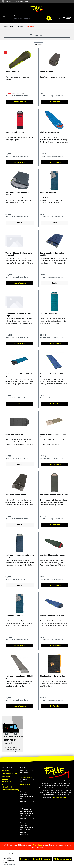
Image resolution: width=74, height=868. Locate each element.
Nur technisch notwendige (42, 859)
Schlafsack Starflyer (48, 193)
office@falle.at (25, 784)
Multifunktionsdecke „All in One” (53, 676)
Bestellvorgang (7, 782)
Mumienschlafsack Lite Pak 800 (53, 555)
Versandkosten (38, 845)
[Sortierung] (39, 44)
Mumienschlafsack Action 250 (52, 616)
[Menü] (4, 17)
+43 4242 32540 (12, 2)
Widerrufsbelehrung (9, 787)
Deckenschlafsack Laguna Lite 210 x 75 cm (20, 556)
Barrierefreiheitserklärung (10, 790)
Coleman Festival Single (15, 132)
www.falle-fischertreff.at (61, 797)
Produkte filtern (37, 35)
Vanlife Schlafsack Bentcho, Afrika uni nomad (19, 254)
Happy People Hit (12, 72)
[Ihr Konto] (59, 18)
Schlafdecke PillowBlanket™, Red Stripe (18, 314)
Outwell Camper (46, 72)
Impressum (6, 771)
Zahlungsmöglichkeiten (10, 773)
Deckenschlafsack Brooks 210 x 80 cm (54, 435)
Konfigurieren (25, 859)
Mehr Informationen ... (9, 865)
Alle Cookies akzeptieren (63, 859)
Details (20, 223)
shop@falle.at (23, 2)
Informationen (7, 767)
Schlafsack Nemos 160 (14, 434)
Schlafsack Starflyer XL (15, 616)
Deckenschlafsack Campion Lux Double (18, 194)
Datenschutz (6, 776)
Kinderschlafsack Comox (50, 132)
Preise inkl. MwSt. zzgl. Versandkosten (17, 96)
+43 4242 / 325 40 (27, 777)
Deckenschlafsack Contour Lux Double (52, 254)
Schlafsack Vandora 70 (49, 313)
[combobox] (32, 18)
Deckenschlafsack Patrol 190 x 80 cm (53, 375)
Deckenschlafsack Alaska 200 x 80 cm (19, 375)
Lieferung (5, 779)
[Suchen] (49, 18)
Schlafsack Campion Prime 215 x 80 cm (54, 496)
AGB (3, 784)
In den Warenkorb (20, 102)
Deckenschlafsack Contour (16, 495)
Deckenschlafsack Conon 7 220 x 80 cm (19, 677)
